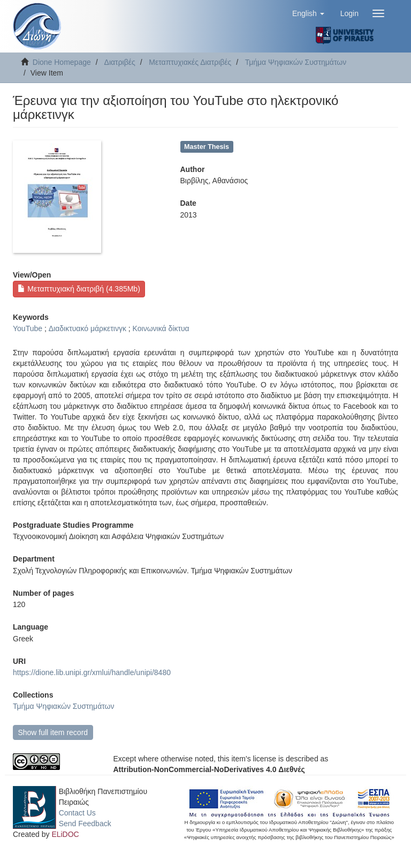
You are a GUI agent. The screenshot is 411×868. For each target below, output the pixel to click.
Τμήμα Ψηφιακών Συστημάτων (296, 62)
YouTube (28, 328)
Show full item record (53, 732)
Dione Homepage (62, 62)
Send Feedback (85, 824)
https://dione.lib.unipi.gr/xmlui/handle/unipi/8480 (92, 672)
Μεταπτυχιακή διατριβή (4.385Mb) (79, 289)
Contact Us (77, 813)
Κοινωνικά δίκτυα (161, 328)
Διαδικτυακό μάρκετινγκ (87, 328)
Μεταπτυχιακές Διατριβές (190, 62)
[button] (308, 13)
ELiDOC (65, 834)
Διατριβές (120, 62)
